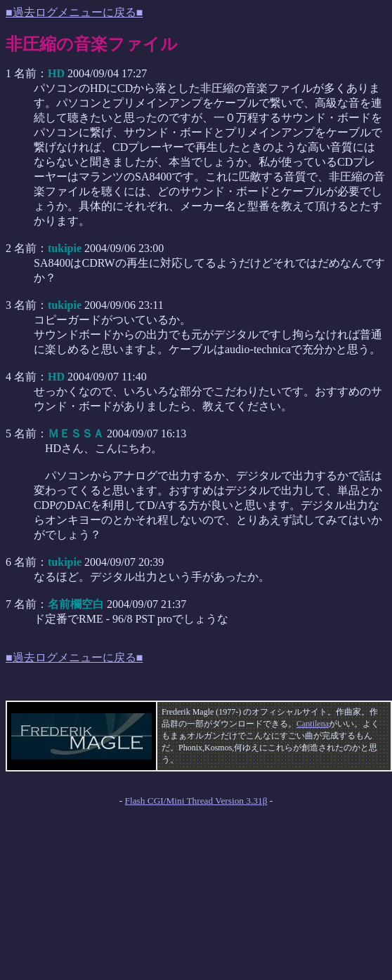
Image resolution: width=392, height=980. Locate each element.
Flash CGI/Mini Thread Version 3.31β (196, 801)
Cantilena (313, 724)
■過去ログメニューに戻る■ (74, 12)
